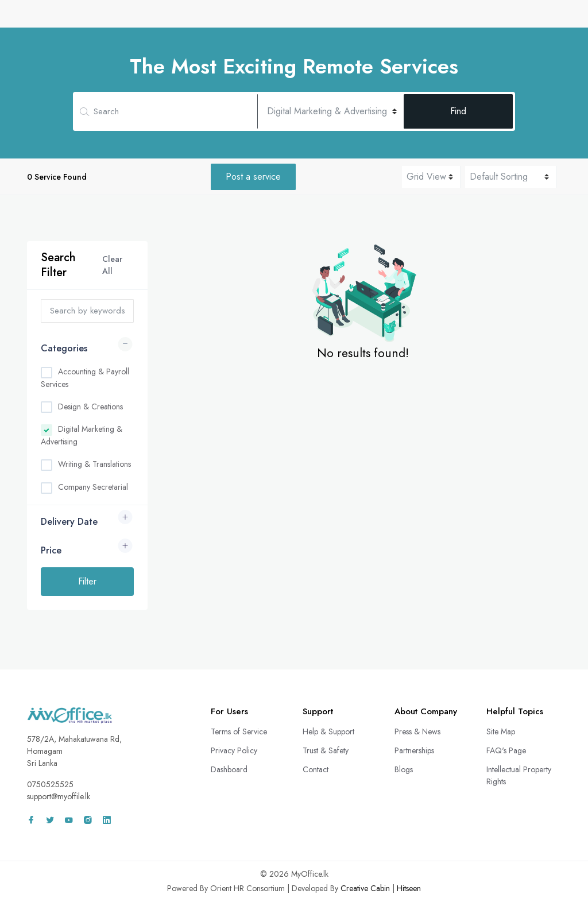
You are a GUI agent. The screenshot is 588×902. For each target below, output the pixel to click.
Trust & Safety (326, 750)
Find (458, 111)
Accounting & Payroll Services (85, 378)
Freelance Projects (405, 19)
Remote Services (319, 19)
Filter (87, 581)
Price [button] (51, 550)
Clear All (112, 265)
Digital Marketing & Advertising (82, 435)
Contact (316, 769)
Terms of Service (239, 731)
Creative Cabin (365, 888)
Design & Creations (90, 407)
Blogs (404, 769)
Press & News (417, 731)
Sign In (532, 19)
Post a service (253, 177)
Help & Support (328, 731)
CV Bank (254, 19)
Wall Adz (476, 19)
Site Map (501, 731)
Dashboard (229, 769)
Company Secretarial (93, 487)
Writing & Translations (94, 464)
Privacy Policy (234, 750)
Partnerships (414, 750)
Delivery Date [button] (69, 522)
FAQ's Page (506, 750)
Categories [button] (64, 348)
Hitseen (409, 888)
